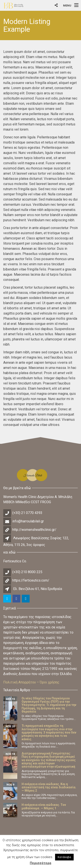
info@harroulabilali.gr (28, 521)
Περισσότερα (40, 863)
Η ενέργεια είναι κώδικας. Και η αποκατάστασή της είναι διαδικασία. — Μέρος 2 (49, 787)
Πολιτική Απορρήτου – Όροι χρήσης (31, 682)
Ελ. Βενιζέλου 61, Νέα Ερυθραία (38, 589)
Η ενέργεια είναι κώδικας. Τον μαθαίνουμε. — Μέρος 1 (44, 806)
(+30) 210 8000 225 (27, 572)
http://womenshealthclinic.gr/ (34, 530)
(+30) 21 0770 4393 (27, 513)
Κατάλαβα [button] (64, 857)
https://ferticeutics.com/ (31, 580)
